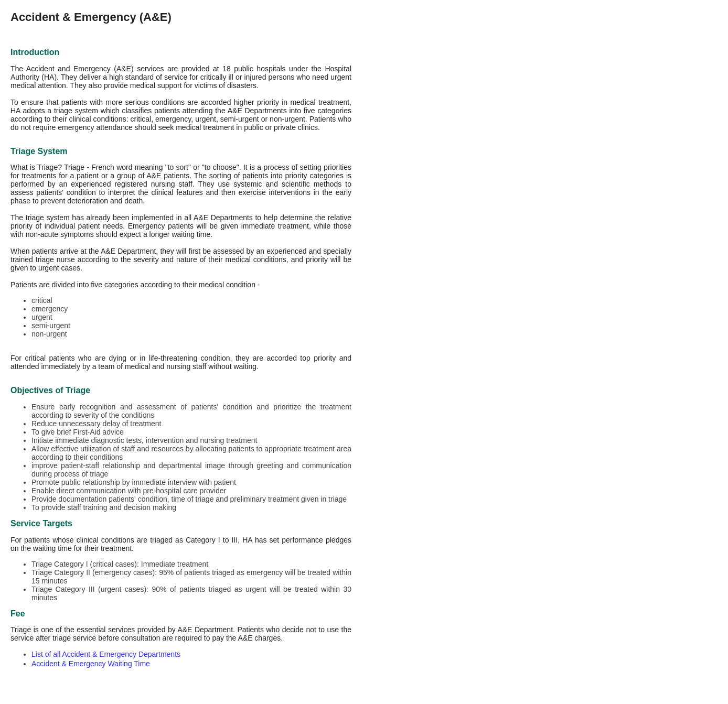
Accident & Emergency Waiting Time (91, 664)
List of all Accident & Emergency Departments (106, 654)
